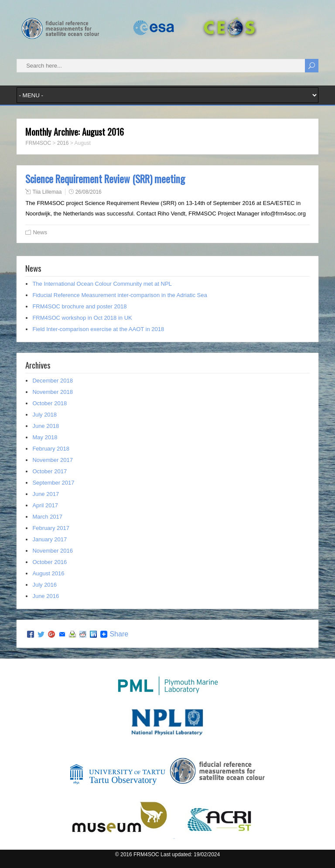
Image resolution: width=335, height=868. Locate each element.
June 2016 (46, 596)
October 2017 (50, 471)
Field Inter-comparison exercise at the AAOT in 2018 (98, 329)
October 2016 (50, 562)
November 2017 (53, 460)
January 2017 (50, 539)
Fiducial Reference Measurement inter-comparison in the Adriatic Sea (120, 295)
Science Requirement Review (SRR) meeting (105, 179)
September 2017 (53, 483)
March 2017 (47, 517)
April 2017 (45, 505)
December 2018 (53, 381)
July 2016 (44, 585)
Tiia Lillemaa (47, 192)
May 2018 (45, 437)
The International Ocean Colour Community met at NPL (102, 284)
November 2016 (53, 551)
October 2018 (50, 403)
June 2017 (46, 494)
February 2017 (51, 528)
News (40, 232)
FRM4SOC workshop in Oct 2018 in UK (82, 318)
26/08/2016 (89, 192)
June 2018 (46, 426)
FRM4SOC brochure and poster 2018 (79, 306)
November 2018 (53, 392)
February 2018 (51, 449)
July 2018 (44, 415)
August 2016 (48, 573)
